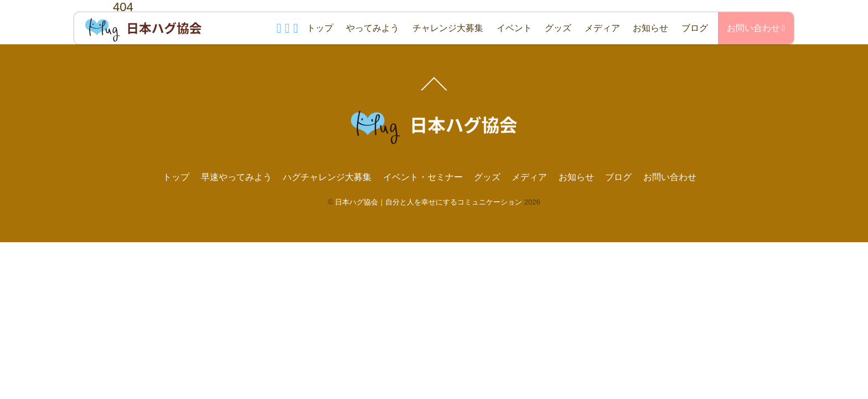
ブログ (695, 28)
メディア (602, 28)
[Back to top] (434, 90)
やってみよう (373, 28)
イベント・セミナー (423, 177)
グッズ (558, 28)
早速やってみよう (236, 177)
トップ (320, 28)
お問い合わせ (756, 28)
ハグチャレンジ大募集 (327, 177)
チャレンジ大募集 (448, 28)
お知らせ (650, 28)
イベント (514, 28)
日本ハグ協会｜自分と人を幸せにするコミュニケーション (428, 202)
